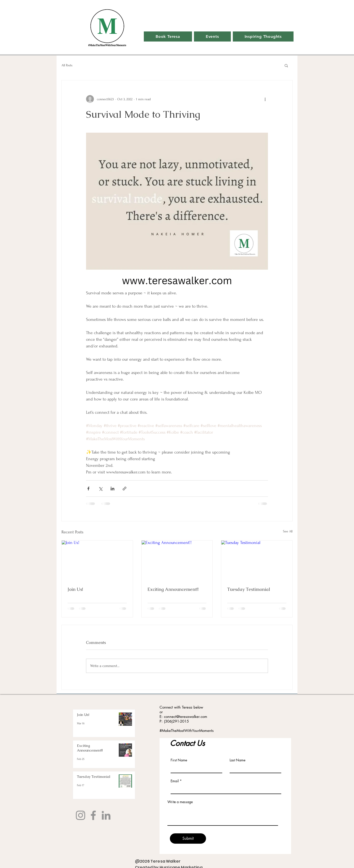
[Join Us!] (97, 560)
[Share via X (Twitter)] (100, 489)
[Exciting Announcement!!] (177, 560)
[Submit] (188, 839)
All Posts (67, 65)
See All (288, 531)
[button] (286, 65)
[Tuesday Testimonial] (257, 560)
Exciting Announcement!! (173, 589)
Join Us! (75, 589)
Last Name (237, 760)
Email (175, 781)
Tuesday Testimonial (249, 589)
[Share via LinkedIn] (112, 489)
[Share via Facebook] (88, 489)
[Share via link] (125, 489)
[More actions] (265, 99)
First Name (179, 760)
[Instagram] (81, 815)
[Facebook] (93, 815)
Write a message (180, 802)
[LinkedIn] (106, 815)
